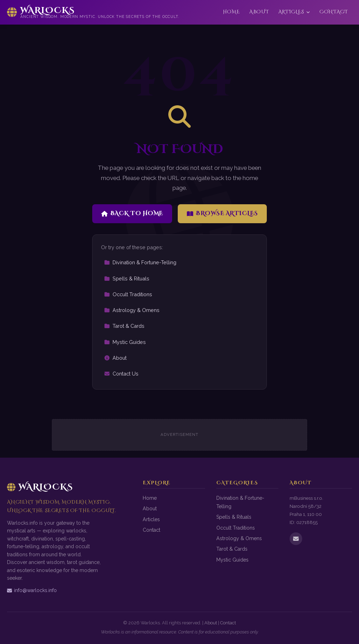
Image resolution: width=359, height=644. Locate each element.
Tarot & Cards (124, 326)
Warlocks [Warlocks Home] (40, 487)
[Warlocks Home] (93, 12)
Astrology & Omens (132, 310)
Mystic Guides (125, 342)
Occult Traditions (128, 294)
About (259, 12)
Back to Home (132, 213)
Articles (294, 12)
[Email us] (296, 539)
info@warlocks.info (32, 590)
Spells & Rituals (127, 278)
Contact (334, 12)
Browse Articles (222, 213)
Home (232, 12)
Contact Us (121, 374)
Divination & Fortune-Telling (140, 262)
